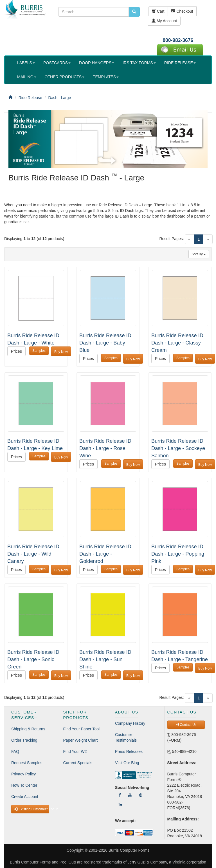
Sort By (199, 254)
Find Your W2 (75, 751)
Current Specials (78, 763)
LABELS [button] (26, 63)
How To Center (24, 785)
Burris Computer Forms (129, 850)
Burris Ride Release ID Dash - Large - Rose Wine (105, 448)
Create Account (25, 797)
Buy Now (61, 352)
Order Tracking (24, 740)
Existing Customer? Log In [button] (32, 809)
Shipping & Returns (28, 729)
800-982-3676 (178, 40)
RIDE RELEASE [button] (180, 63)
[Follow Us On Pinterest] (141, 795)
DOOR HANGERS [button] (97, 63)
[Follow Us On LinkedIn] (120, 805)
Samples (39, 351)
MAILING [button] (27, 77)
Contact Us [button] (186, 725)
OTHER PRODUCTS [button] (65, 77)
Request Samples (27, 763)
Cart (158, 11)
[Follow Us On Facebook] (120, 795)
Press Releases (129, 751)
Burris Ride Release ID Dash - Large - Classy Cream (177, 343)
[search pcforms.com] (134, 12)
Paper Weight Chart (81, 740)
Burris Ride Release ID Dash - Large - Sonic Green (33, 659)
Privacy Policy (23, 774)
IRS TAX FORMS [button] (139, 63)
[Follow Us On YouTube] (130, 795)
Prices (16, 351)
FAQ (15, 751)
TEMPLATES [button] (106, 77)
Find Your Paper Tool (82, 729)
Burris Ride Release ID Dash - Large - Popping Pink (178, 554)
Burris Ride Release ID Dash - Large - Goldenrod (105, 554)
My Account (164, 21)
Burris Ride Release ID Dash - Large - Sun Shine (105, 659)
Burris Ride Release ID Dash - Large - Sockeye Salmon (178, 448)
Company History (130, 723)
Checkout (182, 11)
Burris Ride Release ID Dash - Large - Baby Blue (105, 343)
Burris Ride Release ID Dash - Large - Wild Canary (33, 554)
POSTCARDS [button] (57, 63)
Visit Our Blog (127, 763)
